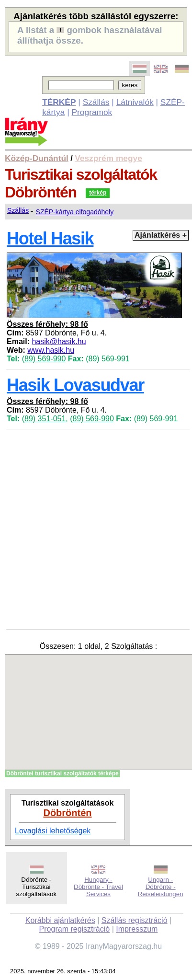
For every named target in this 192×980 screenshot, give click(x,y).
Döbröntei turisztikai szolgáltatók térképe (62, 773)
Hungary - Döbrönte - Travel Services (98, 887)
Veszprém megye (108, 158)
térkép (98, 193)
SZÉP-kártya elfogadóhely (75, 212)
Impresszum (137, 929)
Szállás (96, 102)
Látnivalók (135, 102)
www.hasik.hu (51, 350)
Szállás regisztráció (135, 920)
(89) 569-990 (44, 359)
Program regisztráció (75, 929)
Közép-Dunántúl (37, 158)
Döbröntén (67, 813)
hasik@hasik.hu (59, 341)
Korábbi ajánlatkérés (60, 920)
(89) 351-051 (44, 419)
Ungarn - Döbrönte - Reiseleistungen (161, 887)
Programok (92, 112)
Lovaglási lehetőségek (53, 831)
